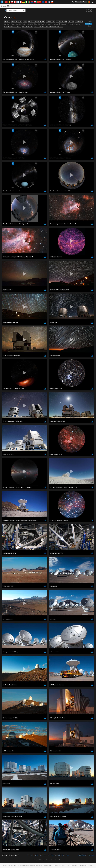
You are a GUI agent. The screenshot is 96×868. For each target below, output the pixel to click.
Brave (7, 262)
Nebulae (63, 24)
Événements (79, 22)
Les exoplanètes (10, 24)
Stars (46, 27)
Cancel (15, 297)
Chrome (8, 264)
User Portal (83, 2)
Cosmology (60, 22)
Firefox (7, 268)
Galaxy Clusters (47, 24)
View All (7, 22)
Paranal (70, 24)
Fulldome (30, 24)
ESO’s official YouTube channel (44, 228)
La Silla (57, 24)
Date (90, 26)
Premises (77, 24)
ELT (66, 22)
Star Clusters (39, 27)
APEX (30, 22)
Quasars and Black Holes (12, 27)
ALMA (25, 22)
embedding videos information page (43, 231)
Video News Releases (56, 27)
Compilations (50, 22)
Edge (7, 266)
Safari (7, 269)
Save (6, 297)
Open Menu (6, 6)
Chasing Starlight (39, 22)
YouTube (4, 228)
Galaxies (38, 24)
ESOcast (71, 22)
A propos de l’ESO (16, 22)
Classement (88, 24)
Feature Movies (21, 24)
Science (77, 2)
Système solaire (27, 27)
